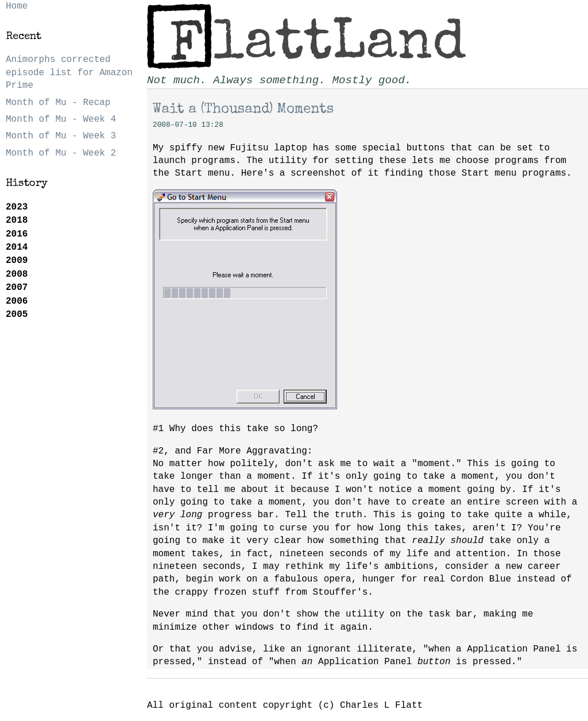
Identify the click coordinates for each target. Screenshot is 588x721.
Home (17, 6)
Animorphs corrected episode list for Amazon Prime (69, 73)
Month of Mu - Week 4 (61, 119)
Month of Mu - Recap (58, 103)
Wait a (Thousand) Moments (243, 110)
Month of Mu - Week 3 (61, 136)
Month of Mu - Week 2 (61, 153)
